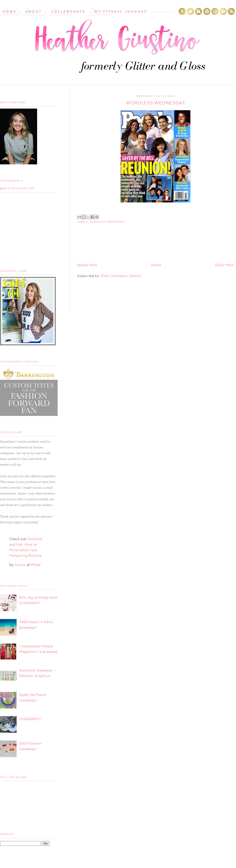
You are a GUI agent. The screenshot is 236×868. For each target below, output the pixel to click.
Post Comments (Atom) (121, 276)
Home (156, 265)
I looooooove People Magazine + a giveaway (38, 649)
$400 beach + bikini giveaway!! (36, 624)
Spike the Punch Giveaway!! (33, 697)
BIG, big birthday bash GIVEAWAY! (38, 600)
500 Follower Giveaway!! (31, 746)
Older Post (224, 265)
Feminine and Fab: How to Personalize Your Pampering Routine (26, 547)
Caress (20, 564)
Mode (36, 564)
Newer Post (87, 265)
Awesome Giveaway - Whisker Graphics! (37, 673)
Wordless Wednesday (108, 222)
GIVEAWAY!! (30, 719)
